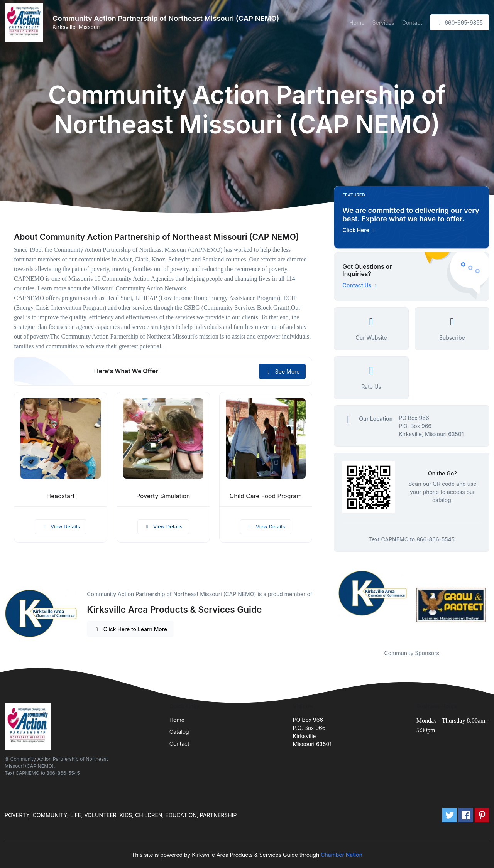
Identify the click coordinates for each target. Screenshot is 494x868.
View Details (61, 526)
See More (282, 372)
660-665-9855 (460, 23)
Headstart (60, 496)
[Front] (25, 22)
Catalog (179, 732)
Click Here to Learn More (130, 629)
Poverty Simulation (163, 496)
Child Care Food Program (266, 496)
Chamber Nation (342, 855)
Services (383, 23)
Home (357, 23)
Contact (412, 23)
